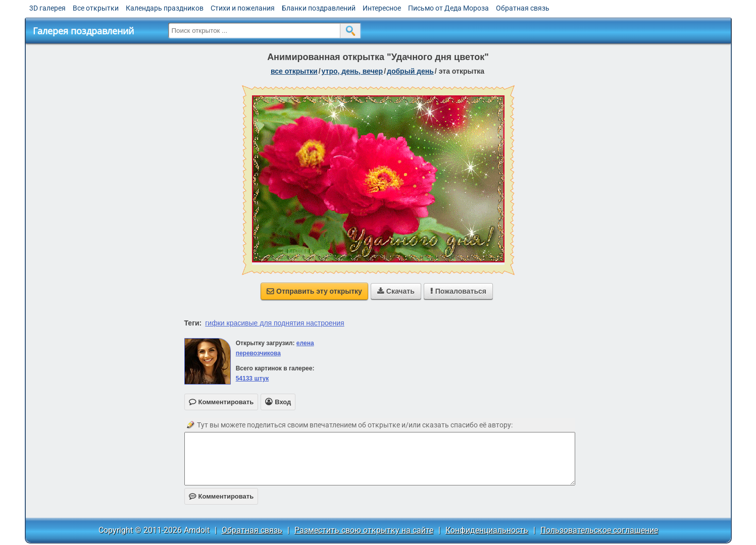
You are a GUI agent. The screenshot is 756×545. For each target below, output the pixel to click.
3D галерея (47, 8)
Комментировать (221, 496)
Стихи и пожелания (243, 8)
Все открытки (96, 8)
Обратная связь (523, 8)
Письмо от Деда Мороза (448, 8)
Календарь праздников (165, 8)
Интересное (382, 8)
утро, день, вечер (352, 71)
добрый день (410, 71)
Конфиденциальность (487, 530)
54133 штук (253, 378)
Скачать (396, 291)
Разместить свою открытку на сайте (364, 530)
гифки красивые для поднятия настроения (274, 323)
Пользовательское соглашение (599, 530)
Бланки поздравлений (319, 8)
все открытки (294, 71)
